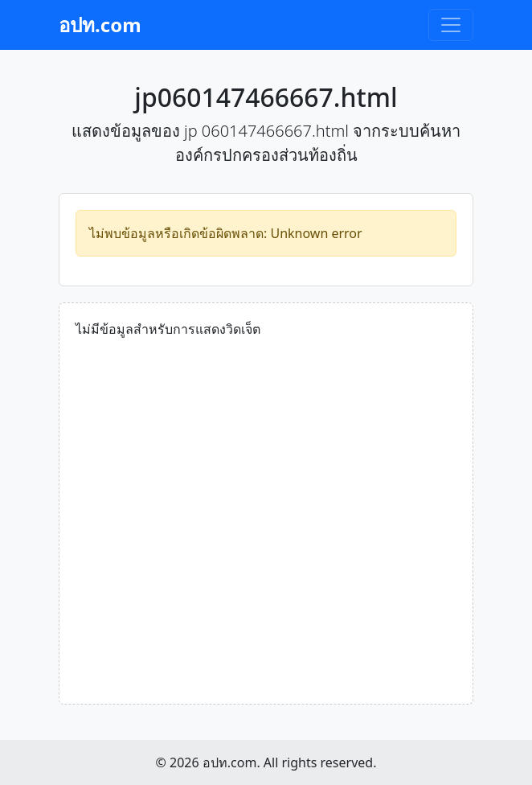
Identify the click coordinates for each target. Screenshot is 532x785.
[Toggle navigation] (451, 25)
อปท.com (100, 25)
